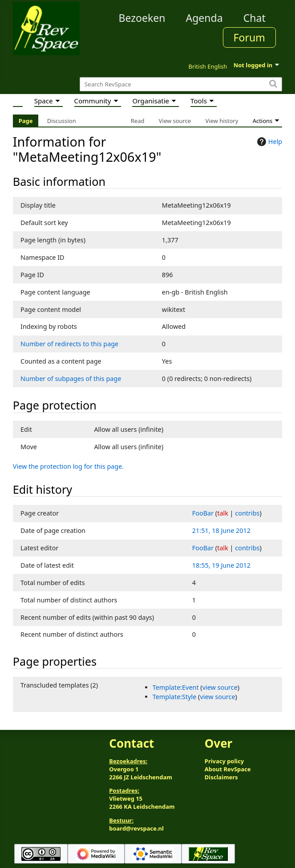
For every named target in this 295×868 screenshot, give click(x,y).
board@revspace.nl (136, 828)
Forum (249, 37)
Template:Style (175, 697)
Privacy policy (224, 761)
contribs (247, 513)
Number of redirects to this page (69, 344)
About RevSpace (228, 769)
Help (269, 142)
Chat (255, 18)
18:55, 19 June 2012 (221, 565)
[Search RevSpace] (181, 84)
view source (220, 687)
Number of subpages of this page (71, 379)
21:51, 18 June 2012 (221, 530)
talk (223, 513)
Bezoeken (142, 18)
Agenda (204, 18)
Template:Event (176, 687)
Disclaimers (221, 777)
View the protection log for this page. (68, 466)
